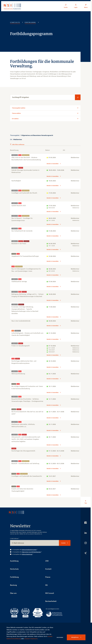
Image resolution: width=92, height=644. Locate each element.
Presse (48, 577)
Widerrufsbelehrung (27, 554)
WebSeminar (18, 139)
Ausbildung (15, 561)
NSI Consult (50, 593)
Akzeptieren (75, 637)
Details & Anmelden (53, 164)
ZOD (47, 561)
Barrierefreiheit (51, 601)
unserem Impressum (31, 639)
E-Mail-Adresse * (15, 538)
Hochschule (15, 569)
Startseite (15, 22)
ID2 (47, 585)
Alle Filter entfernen (18, 144)
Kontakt (48, 569)
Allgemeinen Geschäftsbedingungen (31, 552)
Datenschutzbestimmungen (29, 549)
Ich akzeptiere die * (25, 549)
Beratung (14, 585)
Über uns (14, 593)
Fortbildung (30, 22)
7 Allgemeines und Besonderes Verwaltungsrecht (37, 135)
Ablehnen (60, 637)
